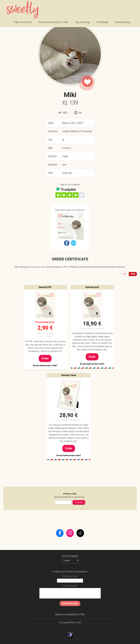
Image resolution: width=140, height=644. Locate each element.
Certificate (103, 22)
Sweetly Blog (123, 22)
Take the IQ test (23, 22)
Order (45, 358)
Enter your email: (70, 576)
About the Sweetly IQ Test (53, 22)
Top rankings (82, 22)
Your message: (70, 586)
